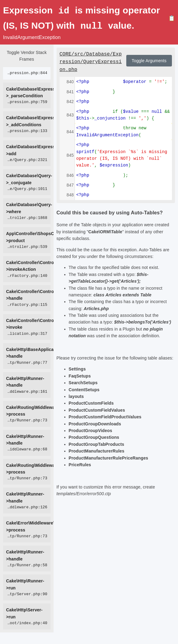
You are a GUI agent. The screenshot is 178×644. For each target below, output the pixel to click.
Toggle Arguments (149, 60)
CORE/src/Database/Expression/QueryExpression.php (91, 61)
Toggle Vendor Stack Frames (27, 55)
